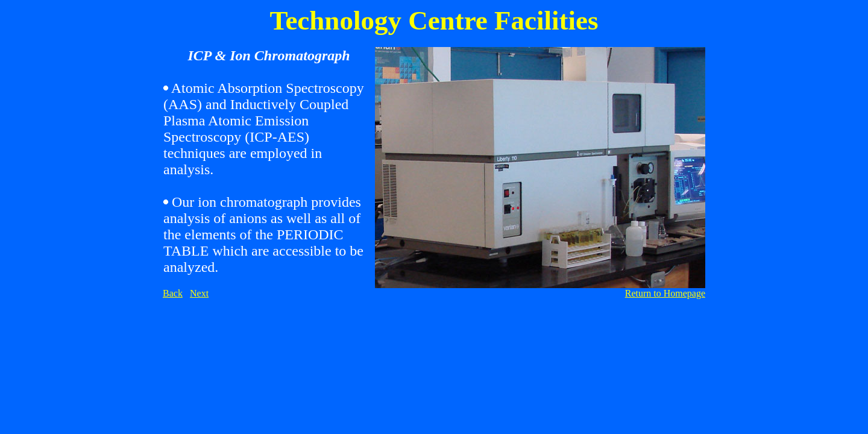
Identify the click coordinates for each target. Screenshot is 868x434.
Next (199, 293)
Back (173, 293)
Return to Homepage (665, 293)
